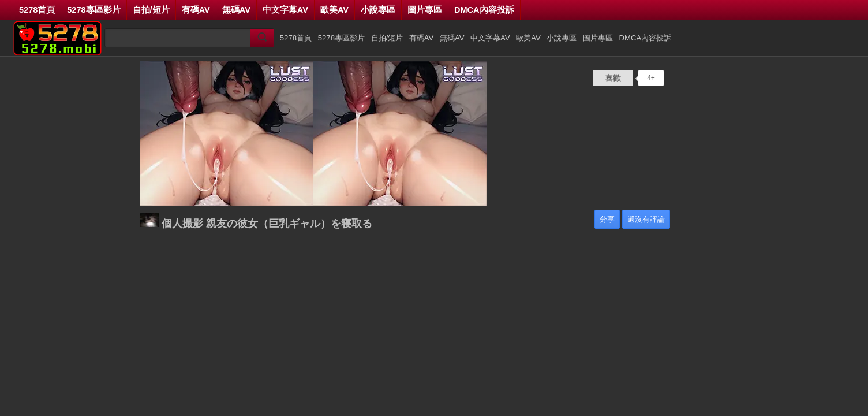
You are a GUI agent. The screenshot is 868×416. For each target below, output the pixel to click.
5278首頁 (37, 10)
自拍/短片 (151, 10)
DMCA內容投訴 (484, 10)
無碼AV (236, 10)
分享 (607, 219)
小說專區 (378, 10)
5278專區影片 (93, 10)
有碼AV (196, 10)
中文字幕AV (285, 10)
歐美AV (334, 10)
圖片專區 (425, 10)
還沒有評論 (646, 219)
